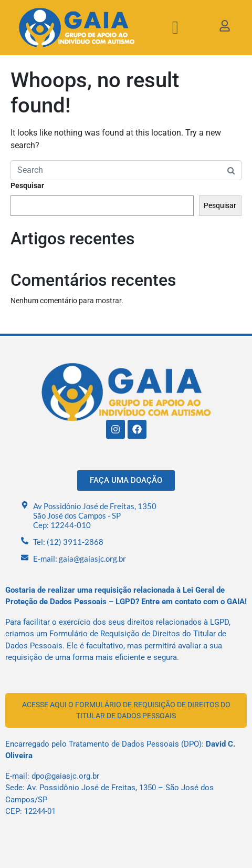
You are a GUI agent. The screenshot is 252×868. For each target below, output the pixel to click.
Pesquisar (27, 185)
